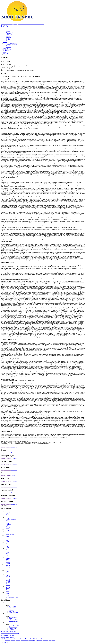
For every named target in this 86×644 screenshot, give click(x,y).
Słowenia (8, 580)
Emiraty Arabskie (10, 534)
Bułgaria (8, 521)
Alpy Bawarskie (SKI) (13, 617)
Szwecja (8, 585)
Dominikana (9, 530)
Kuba (7, 556)
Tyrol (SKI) (11, 611)
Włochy (8, 596)
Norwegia (8, 567)
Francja (8, 538)
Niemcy (8, 566)
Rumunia (8, 577)
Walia (7, 593)
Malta (7, 560)
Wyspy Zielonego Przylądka (12, 597)
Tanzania (8, 589)
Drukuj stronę (14, 447)
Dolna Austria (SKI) (13, 606)
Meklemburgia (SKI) (13, 621)
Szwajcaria (9, 584)
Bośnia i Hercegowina (11, 520)
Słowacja (8, 579)
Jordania (8, 550)
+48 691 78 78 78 (4, 25)
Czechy (8, 528)
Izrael (7, 547)
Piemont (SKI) (12, 629)
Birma (8, 518)
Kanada (8, 552)
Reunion (8, 575)
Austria (8, 516)
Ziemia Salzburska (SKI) (14, 613)
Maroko (8, 561)
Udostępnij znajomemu (6, 447)
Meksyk (8, 563)
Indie (7, 546)
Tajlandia (8, 587)
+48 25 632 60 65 (4, 26)
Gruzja (8, 541)
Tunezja (8, 590)
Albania (8, 512)
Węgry (8, 595)
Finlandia (8, 537)
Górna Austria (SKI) (13, 608)
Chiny (7, 523)
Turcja (8, 591)
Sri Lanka (8, 581)
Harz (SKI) (11, 619)
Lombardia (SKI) (12, 628)
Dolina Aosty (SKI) (13, 627)
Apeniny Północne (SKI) (14, 626)
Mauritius (8, 562)
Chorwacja (8, 524)
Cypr (7, 526)
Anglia (8, 515)
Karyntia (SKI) (12, 609)
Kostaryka (8, 555)
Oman (7, 569)
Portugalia (8, 573)
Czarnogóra (9, 527)
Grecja (8, 540)
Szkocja (8, 583)
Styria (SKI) (11, 610)
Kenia (7, 554)
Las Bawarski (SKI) (13, 620)
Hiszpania (8, 544)
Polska (8, 572)
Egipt (7, 533)
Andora (8, 514)
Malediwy (8, 558)
